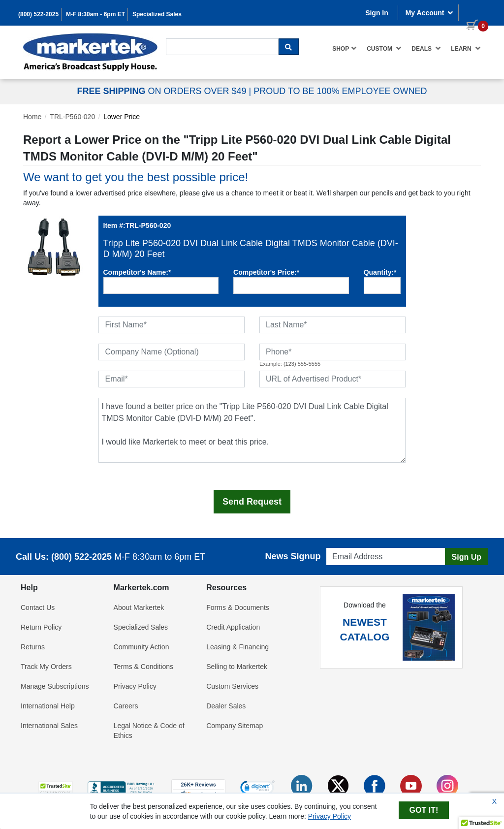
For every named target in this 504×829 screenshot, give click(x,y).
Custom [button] (384, 48)
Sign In (377, 13)
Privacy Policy (135, 686)
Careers (126, 706)
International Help (48, 706)
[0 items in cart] (473, 12)
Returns (33, 647)
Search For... (184, 38)
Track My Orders (46, 667)
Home (32, 117)
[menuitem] (345, 48)
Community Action (142, 647)
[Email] (172, 379)
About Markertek (139, 607)
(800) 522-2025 (38, 14)
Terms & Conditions (143, 667)
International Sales (49, 726)
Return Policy (41, 627)
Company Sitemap (235, 726)
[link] (257, 789)
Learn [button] (466, 48)
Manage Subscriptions (55, 686)
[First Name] (172, 325)
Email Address (345, 545)
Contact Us (38, 607)
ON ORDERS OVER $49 (163, 91)
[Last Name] (332, 325)
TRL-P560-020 (72, 117)
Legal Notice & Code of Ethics (149, 731)
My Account (430, 13)
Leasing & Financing (237, 647)
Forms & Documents (238, 607)
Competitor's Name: (137, 272)
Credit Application (233, 627)
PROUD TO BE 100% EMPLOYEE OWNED (340, 91)
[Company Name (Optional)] (172, 352)
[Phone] (332, 352)
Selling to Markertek (237, 667)
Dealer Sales (226, 706)
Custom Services (232, 686)
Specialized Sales (157, 14)
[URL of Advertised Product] (332, 379)
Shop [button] (345, 48)
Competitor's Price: (266, 272)
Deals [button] (426, 48)
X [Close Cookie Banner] (494, 801)
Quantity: (380, 272)
